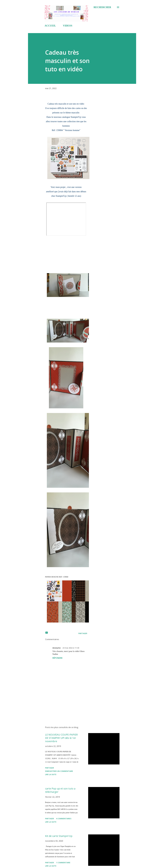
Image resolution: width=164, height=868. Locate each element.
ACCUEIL (50, 26)
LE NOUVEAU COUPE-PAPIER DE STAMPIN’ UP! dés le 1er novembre (61, 738)
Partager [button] (83, 633)
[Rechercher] (102, 7)
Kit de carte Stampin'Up (59, 836)
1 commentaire (63, 863)
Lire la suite (51, 774)
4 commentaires (64, 819)
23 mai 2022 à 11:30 (71, 648)
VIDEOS (68, 26)
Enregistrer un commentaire (59, 771)
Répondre (57, 658)
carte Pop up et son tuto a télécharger (60, 790)
